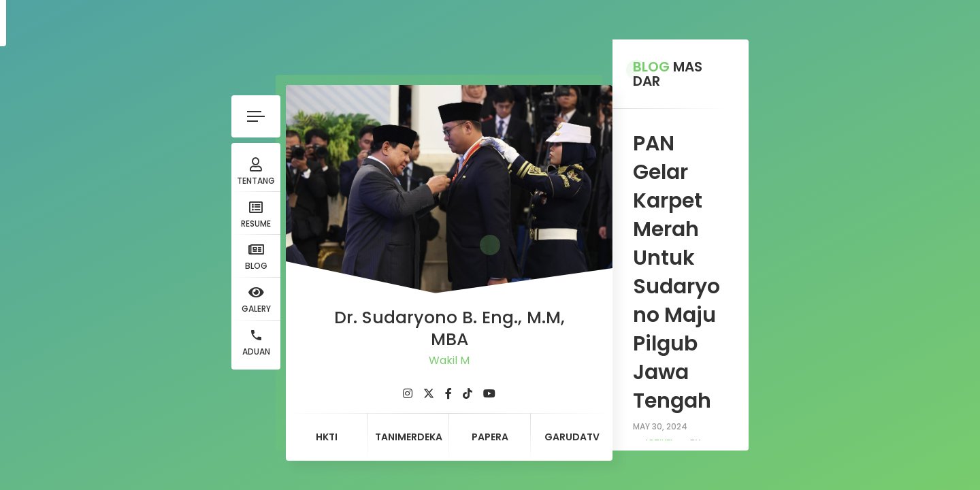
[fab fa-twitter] (256, 366)
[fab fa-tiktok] (295, 366)
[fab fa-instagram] (235, 366)
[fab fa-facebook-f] (276, 366)
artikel (544, 183)
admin (600, 183)
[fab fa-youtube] (316, 366)
